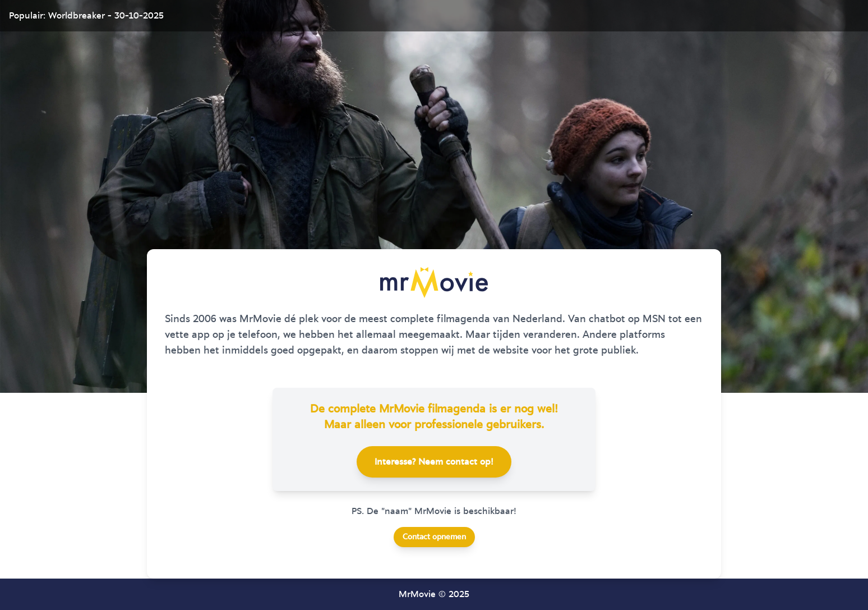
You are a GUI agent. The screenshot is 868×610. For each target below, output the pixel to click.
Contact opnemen (434, 537)
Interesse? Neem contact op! (434, 462)
